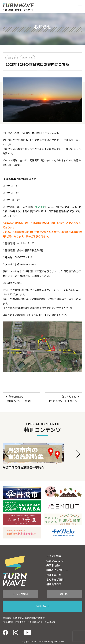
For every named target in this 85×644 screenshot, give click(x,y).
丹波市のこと (54, 575)
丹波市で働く (54, 566)
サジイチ (40, 207)
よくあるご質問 (55, 580)
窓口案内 (65, 594)
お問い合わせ (43, 606)
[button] (7, 454)
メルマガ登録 (20, 594)
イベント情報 (54, 556)
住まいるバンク (55, 561)
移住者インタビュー (57, 570)
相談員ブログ (54, 584)
